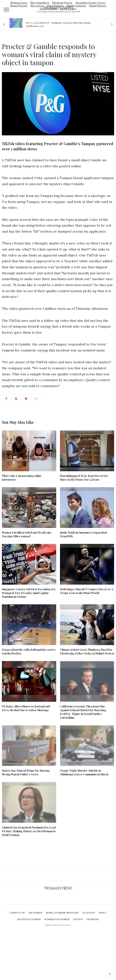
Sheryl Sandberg (40, 3)
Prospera (93, 919)
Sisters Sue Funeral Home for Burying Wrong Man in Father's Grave (26, 772)
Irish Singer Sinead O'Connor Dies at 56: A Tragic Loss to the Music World (86, 591)
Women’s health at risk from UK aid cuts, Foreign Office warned (27, 534)
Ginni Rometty (55, 6)
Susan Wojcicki (19, 6)
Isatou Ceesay (68, 9)
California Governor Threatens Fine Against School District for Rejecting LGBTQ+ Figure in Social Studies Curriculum (83, 712)
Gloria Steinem (48, 9)
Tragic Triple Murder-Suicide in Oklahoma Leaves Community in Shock (84, 772)
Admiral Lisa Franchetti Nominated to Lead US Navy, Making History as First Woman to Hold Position (29, 831)
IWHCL (103, 913)
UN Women (35, 913)
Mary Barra (37, 6)
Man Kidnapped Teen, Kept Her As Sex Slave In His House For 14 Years (84, 478)
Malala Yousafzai (76, 6)
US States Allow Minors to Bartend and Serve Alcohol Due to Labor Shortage (26, 708)
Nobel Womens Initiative (62, 913)
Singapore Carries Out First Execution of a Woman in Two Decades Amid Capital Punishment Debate (29, 593)
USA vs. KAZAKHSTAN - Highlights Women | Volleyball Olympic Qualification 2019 (58, 24)
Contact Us (17, 913)
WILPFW (78, 919)
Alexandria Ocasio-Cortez (90, 3)
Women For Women (57, 919)
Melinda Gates (19, 3)
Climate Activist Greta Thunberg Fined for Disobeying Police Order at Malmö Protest (87, 652)
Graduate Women (29, 919)
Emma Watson (98, 6)
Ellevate (89, 913)
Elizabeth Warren (62, 3)
